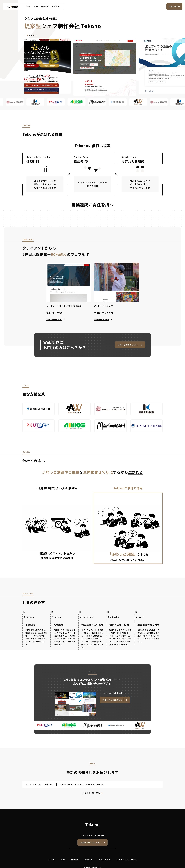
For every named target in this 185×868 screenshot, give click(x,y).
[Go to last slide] (25, 35)
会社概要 (45, 7)
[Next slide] (36, 35)
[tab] (27, 35)
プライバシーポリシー (126, 860)
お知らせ (56, 7)
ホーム (28, 7)
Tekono (92, 825)
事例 (36, 7)
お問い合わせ (175, 7)
